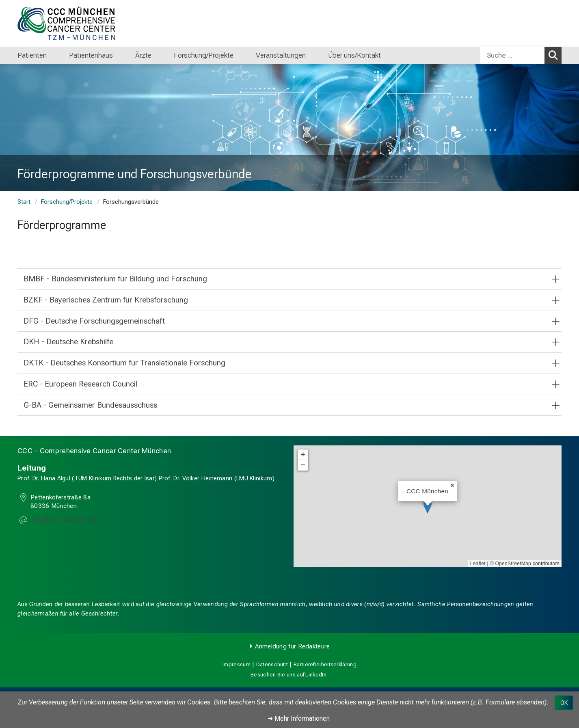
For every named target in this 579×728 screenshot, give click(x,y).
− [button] (303, 465)
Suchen (555, 55)
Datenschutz (272, 664)
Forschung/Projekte (67, 202)
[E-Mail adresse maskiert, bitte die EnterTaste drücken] (65, 521)
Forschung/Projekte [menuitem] (204, 55)
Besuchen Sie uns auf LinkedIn (288, 675)
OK (564, 703)
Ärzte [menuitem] (143, 55)
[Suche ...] (512, 55)
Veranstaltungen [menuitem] (281, 55)
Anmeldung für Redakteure (292, 646)
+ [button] (303, 455)
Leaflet (478, 564)
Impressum (237, 664)
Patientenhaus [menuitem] (91, 55)
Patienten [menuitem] (32, 55)
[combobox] (521, 55)
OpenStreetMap (513, 564)
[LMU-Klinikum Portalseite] (66, 23)
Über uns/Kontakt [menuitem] (354, 55)
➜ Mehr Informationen (299, 718)
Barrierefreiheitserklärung (325, 664)
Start (24, 202)
